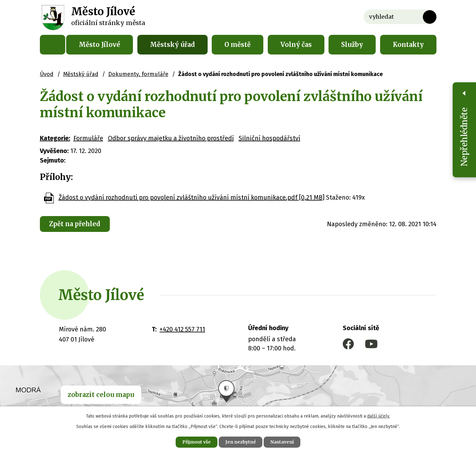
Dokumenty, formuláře (138, 74)
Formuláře (88, 138)
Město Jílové (100, 45)
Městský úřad (172, 45)
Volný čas (296, 45)
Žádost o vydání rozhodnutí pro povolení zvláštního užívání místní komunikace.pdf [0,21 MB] (191, 197)
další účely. (379, 416)
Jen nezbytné (241, 442)
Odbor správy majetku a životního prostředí (171, 138)
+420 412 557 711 (182, 329)
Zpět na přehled (75, 224)
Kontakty (408, 45)
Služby (352, 45)
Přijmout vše (196, 442)
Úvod (53, 45)
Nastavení (282, 442)
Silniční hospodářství (269, 138)
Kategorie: (55, 138)
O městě (238, 45)
